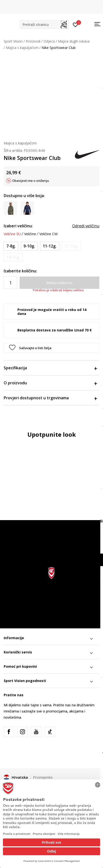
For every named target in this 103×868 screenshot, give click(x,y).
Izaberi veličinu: (18, 226)
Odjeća (49, 41)
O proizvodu (50, 383)
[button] (44, 24)
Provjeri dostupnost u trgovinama (50, 398)
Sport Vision (13, 41)
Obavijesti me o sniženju (31, 181)
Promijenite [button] (43, 777)
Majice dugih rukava (74, 41)
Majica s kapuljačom (22, 48)
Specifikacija (50, 368)
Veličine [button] (30, 234)
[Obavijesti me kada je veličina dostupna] (71, 246)
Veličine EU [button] (12, 234)
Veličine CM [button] (48, 234)
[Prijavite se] (75, 24)
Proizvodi (33, 41)
